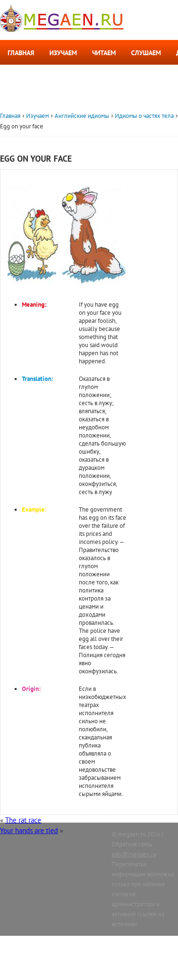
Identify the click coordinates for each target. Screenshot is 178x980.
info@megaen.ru (134, 854)
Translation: (37, 379)
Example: (34, 509)
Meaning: (34, 305)
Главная (21, 53)
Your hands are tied (29, 830)
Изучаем (63, 53)
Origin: (31, 689)
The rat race (23, 820)
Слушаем (146, 53)
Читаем (104, 53)
